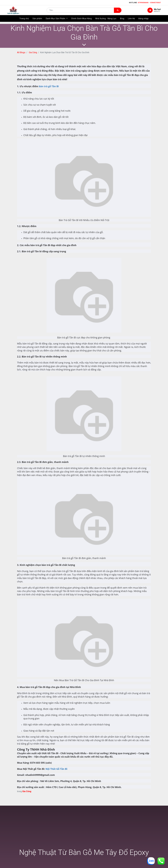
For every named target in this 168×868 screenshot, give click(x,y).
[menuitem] (24, 21)
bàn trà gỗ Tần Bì (49, 86)
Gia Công (33, 52)
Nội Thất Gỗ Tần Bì (56, 769)
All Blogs (21, 52)
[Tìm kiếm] (118, 11)
